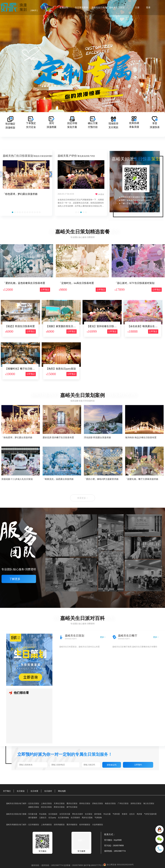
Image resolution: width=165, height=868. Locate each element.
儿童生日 (43, 818)
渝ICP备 (93, 865)
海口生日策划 (149, 803)
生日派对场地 (63, 818)
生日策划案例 (82, 7)
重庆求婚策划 (72, 825)
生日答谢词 (75, 818)
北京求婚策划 (34, 825)
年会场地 (43, 814)
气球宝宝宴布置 (150, 814)
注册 (137, 7)
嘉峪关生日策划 (117, 7)
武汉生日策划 (46, 807)
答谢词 (125, 814)
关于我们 (7, 791)
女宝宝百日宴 (65, 814)
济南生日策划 (97, 803)
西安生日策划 (59, 807)
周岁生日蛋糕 (87, 818)
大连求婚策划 (97, 825)
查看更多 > (82, 498)
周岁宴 (139, 814)
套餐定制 (64, 7)
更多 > (103, 637)
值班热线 (108, 851)
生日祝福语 (53, 814)
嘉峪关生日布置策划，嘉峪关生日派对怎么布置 (79, 647)
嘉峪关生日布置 (99, 7)
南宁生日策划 (72, 807)
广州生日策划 (123, 803)
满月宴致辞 (33, 818)
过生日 (132, 814)
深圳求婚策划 (59, 825)
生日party (52, 818)
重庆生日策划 (72, 803)
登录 (148, 7)
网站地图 (62, 791)
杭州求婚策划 (85, 825)
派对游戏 (98, 814)
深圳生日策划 (136, 803)
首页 (46, 7)
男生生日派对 (78, 814)
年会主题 (107, 814)
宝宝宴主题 (33, 814)
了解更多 (19, 579)
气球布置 (116, 814)
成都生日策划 (34, 807)
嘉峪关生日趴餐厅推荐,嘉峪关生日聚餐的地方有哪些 (135, 647)
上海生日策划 (46, 803)
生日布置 (34, 791)
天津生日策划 (59, 803)
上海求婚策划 (46, 825)
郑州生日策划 (85, 803)
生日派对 (48, 791)
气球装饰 (98, 818)
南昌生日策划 (110, 803)
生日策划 (21, 791)
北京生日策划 (34, 803)
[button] (13, 212)
